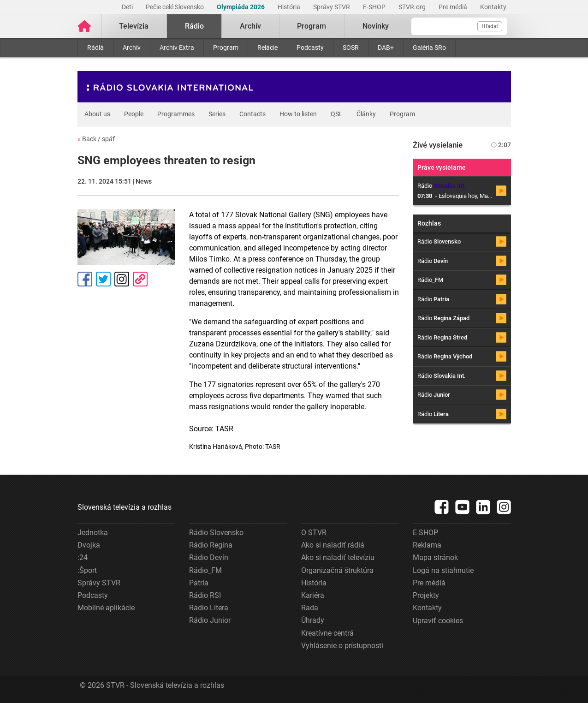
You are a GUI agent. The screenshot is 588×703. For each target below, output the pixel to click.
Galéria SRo (429, 48)
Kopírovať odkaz (140, 279)
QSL (337, 114)
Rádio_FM (205, 570)
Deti (128, 7)
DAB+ (386, 48)
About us (97, 114)
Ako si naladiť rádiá (333, 545)
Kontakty (493, 7)
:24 (83, 557)
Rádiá (95, 48)
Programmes (176, 114)
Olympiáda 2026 (241, 7)
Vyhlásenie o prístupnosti (342, 646)
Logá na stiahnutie (443, 570)
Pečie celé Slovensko (175, 7)
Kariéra (313, 595)
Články (366, 114)
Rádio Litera (209, 608)
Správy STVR (332, 7)
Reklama (427, 545)
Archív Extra (177, 48)
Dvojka (89, 545)
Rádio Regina (211, 545)
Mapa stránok (435, 557)
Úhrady (313, 620)
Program (226, 48)
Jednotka (93, 533)
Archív (132, 48)
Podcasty (310, 48)
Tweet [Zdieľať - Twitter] (103, 279)
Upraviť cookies (438, 621)
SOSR (351, 48)
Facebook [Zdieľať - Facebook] (85, 279)
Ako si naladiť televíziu (338, 557)
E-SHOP (375, 7)
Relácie (267, 48)
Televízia (134, 26)
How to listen (298, 114)
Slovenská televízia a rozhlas (125, 507)
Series (217, 114)
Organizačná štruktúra (337, 570)
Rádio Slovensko (216, 533)
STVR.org (413, 7)
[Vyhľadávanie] (459, 26)
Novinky (376, 26)
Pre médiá (454, 7)
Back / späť (96, 139)
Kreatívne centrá (327, 633)
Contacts (252, 114)
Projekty (426, 595)
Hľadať (490, 26)
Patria (199, 583)
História (290, 7)
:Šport (87, 570)
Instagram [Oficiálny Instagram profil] (122, 279)
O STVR (314, 533)
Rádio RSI (205, 595)
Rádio (194, 26)
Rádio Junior (210, 620)
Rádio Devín (209, 557)
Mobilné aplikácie (106, 608)
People (134, 114)
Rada (310, 608)
